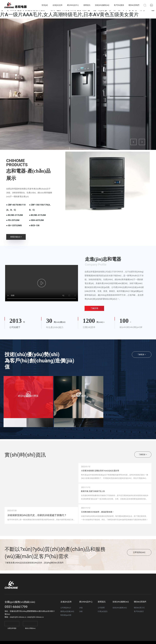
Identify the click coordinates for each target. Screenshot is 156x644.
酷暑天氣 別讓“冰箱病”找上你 (105, 500)
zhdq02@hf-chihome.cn (35, 634)
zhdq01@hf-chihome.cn (18, 634)
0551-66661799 (16, 623)
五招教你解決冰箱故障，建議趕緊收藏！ (113, 526)
